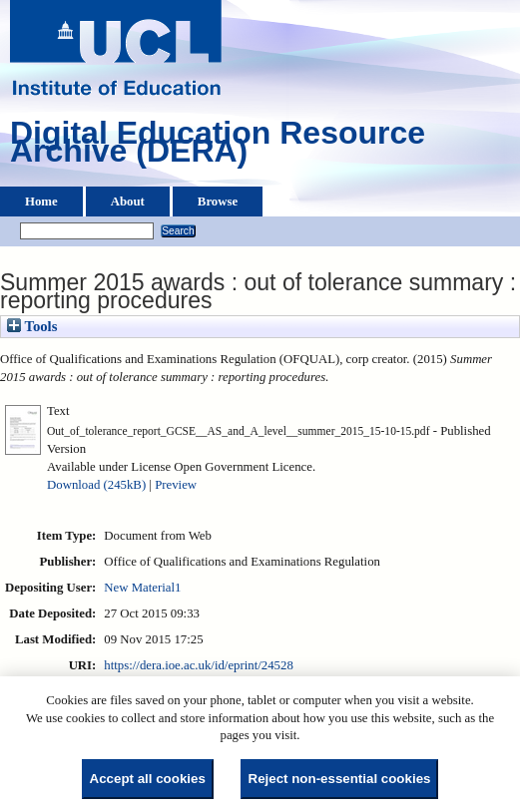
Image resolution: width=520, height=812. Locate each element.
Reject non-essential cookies (340, 779)
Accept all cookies (148, 779)
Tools (32, 326)
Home (41, 202)
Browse (218, 202)
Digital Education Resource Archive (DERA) (218, 147)
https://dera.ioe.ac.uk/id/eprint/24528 (198, 665)
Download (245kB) (96, 485)
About (128, 202)
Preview (176, 485)
